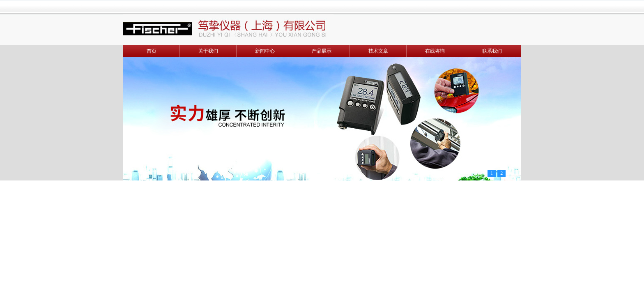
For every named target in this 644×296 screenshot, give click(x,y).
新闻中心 (265, 51)
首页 (152, 51)
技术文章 (378, 51)
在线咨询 (435, 51)
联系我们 (492, 51)
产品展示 (322, 51)
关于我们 (208, 51)
